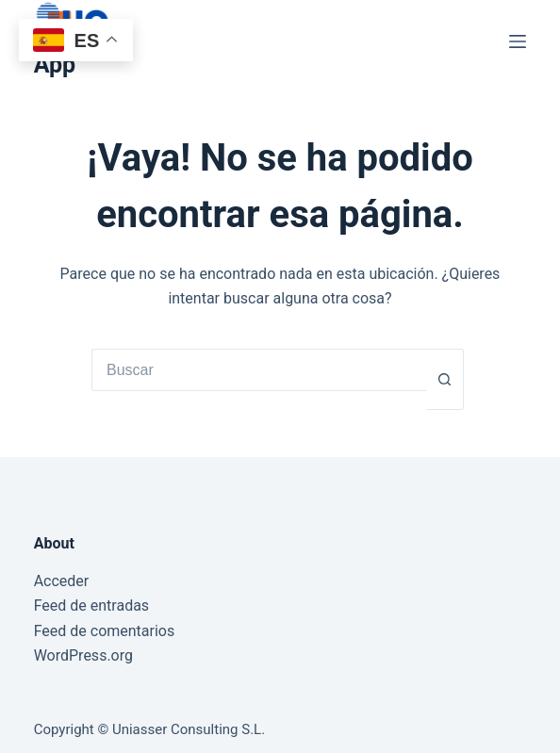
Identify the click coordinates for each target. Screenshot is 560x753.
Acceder (62, 581)
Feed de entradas (91, 606)
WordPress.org (83, 655)
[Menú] (518, 41)
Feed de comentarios (105, 631)
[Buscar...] (259, 370)
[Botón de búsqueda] (445, 379)
